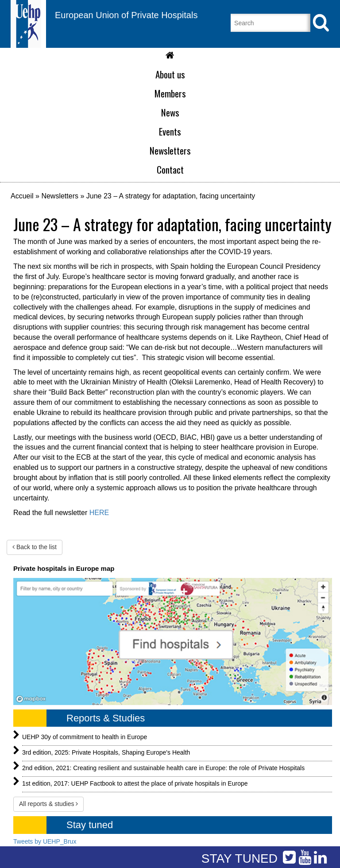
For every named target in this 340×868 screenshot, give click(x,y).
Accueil (22, 196)
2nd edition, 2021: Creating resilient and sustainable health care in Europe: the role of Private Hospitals (163, 768)
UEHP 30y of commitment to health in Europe (85, 737)
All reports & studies (48, 804)
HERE (99, 513)
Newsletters (60, 196)
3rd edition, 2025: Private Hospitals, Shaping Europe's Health (106, 752)
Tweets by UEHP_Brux (45, 841)
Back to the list (35, 547)
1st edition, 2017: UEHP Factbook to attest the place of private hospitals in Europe (135, 783)
